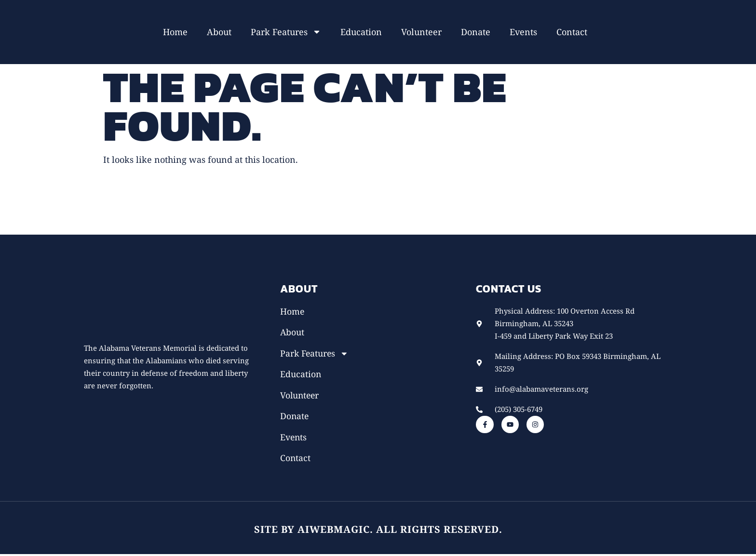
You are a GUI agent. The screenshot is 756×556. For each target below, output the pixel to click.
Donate (476, 32)
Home (175, 32)
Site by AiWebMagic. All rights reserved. (378, 531)
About (219, 32)
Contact (572, 32)
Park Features (286, 32)
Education (361, 32)
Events (523, 32)
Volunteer (421, 32)
